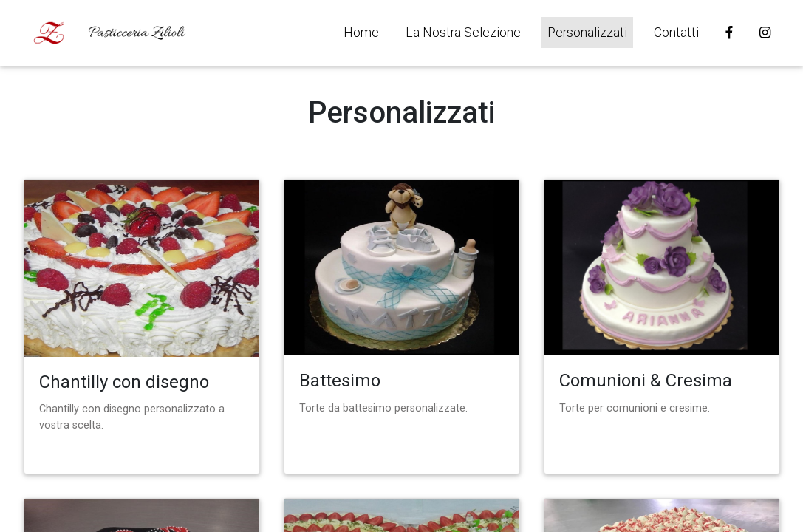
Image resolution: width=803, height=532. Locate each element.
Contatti (676, 33)
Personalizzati (587, 33)
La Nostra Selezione (463, 33)
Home (361, 33)
